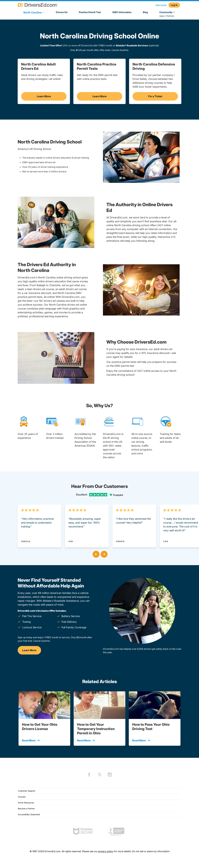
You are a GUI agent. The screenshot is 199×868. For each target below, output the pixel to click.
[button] (95, 554)
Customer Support (27, 791)
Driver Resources (26, 803)
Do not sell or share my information (151, 851)
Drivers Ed (62, 12)
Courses (22, 797)
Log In (174, 5)
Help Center (161, 5)
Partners (170, 16)
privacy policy (106, 851)
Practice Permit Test (90, 12)
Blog (145, 12)
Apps (162, 16)
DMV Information (122, 12)
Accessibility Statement (29, 814)
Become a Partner (26, 809)
